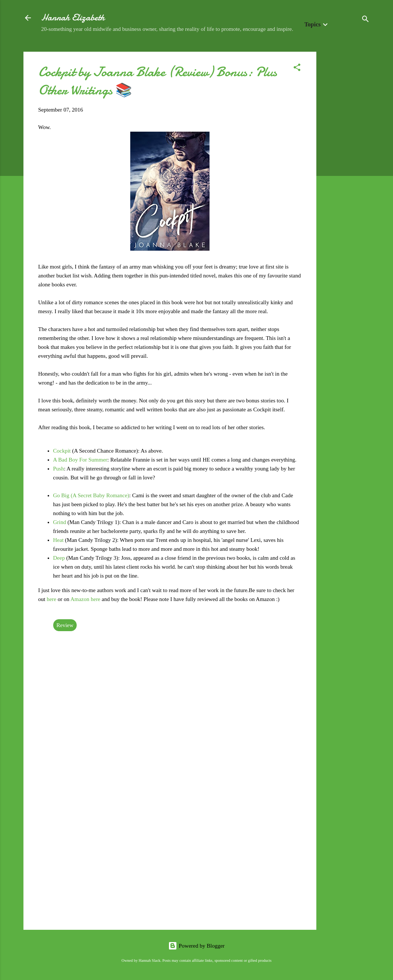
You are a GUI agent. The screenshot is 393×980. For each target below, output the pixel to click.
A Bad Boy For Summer (80, 460)
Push (59, 469)
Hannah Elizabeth (73, 18)
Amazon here (85, 599)
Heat (59, 540)
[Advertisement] (346, 163)
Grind (60, 522)
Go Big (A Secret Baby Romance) (91, 495)
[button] (297, 69)
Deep (60, 558)
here (51, 599)
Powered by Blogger (196, 946)
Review (65, 625)
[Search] (365, 20)
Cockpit (63, 451)
